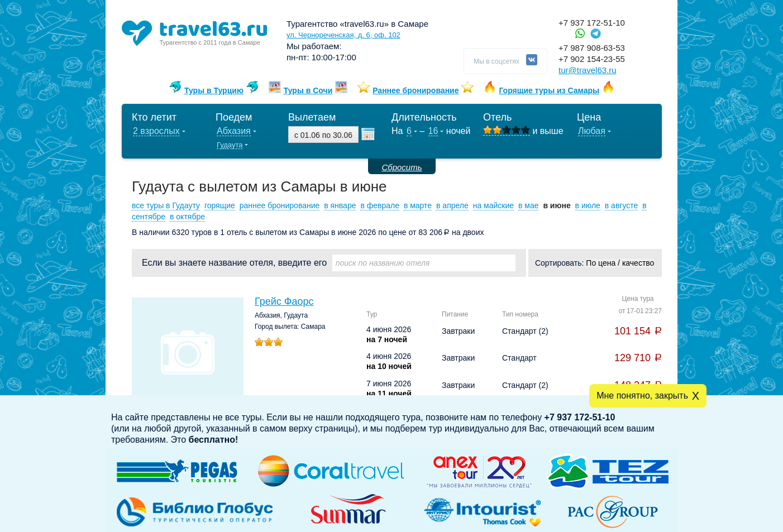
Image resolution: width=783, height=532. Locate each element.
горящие (220, 205)
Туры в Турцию (214, 90)
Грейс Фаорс (284, 301)
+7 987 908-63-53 (592, 48)
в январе (340, 205)
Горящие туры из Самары (549, 90)
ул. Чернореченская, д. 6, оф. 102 (343, 35)
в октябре (187, 217)
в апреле (452, 205)
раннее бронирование (280, 205)
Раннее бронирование (416, 90)
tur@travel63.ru (588, 70)
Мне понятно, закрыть (642, 396)
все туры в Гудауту (166, 205)
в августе (622, 205)
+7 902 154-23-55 (592, 59)
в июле (588, 205)
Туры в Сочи (308, 90)
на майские (493, 205)
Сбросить (402, 167)
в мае (529, 205)
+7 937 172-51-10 (592, 23)
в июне (557, 205)
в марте (418, 205)
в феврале (380, 205)
